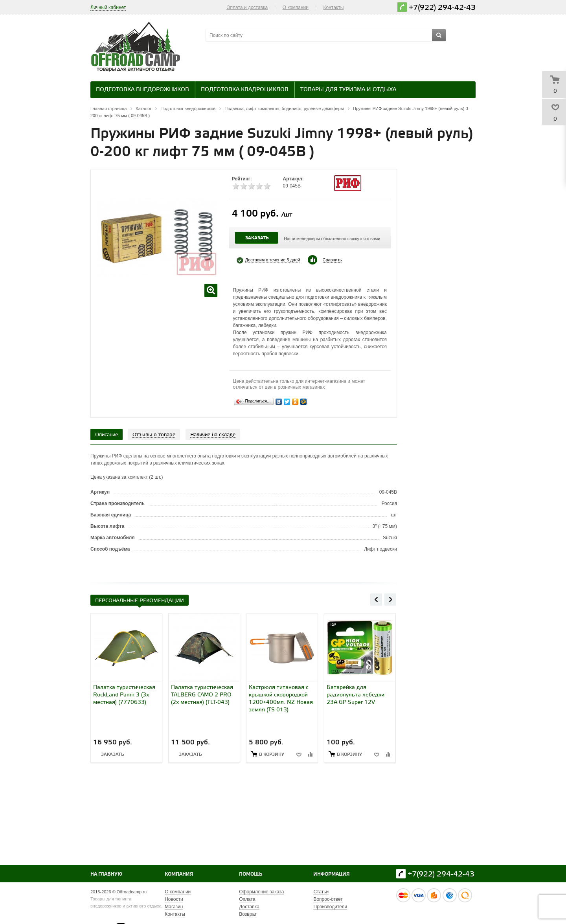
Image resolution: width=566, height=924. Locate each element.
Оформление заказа (261, 892)
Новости (174, 899)
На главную (106, 874)
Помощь (251, 874)
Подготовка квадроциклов (245, 90)
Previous (376, 599)
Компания (179, 874)
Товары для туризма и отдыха (348, 90)
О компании (296, 7)
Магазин (174, 907)
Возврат (248, 914)
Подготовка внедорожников (142, 90)
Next (390, 599)
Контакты (334, 7)
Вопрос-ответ (328, 899)
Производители (330, 907)
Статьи (321, 892)
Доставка (249, 907)
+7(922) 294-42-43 (442, 8)
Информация (332, 874)
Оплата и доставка (247, 7)
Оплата (247, 899)
